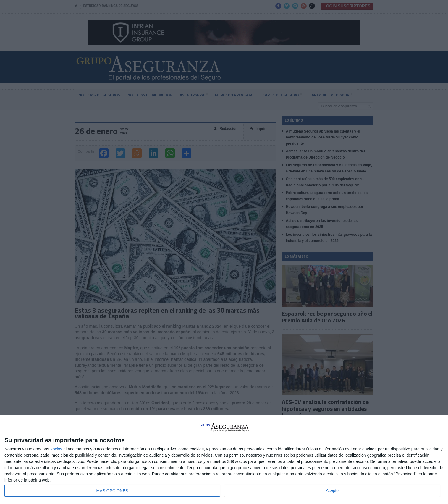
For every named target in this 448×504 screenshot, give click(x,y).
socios (56, 449)
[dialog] (224, 460)
